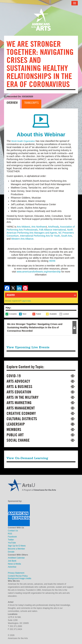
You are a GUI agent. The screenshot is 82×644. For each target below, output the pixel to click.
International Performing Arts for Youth (40, 236)
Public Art (15, 435)
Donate (11, 552)
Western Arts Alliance (22, 239)
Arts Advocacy (18, 381)
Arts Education (19, 392)
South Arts (67, 236)
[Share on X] (13, 288)
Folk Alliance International (53, 230)
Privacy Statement (16, 573)
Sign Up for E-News (17, 546)
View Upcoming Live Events (28, 347)
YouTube (12, 543)
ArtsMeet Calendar (16, 558)
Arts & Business (19, 387)
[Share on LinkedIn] (19, 288)
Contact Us (13, 531)
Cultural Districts (22, 419)
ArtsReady (53, 227)
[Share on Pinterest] (25, 288)
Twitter (11, 540)
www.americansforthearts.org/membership (39, 272)
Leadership (16, 424)
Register (11, 295)
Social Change (18, 440)
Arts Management (21, 408)
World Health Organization (23, 141)
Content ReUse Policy (18, 576)
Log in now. (26, 301)
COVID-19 (14, 376)
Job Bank (12, 561)
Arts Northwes (39, 227)
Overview (12, 103)
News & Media (14, 564)
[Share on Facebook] (7, 288)
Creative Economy (21, 413)
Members (14, 429)
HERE (52, 261)
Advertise (12, 567)
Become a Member (16, 549)
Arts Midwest (23, 227)
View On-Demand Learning (27, 458)
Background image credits (20, 578)
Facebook (12, 537)
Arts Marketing (19, 403)
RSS (10, 534)
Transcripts (31, 103)
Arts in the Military (23, 397)
